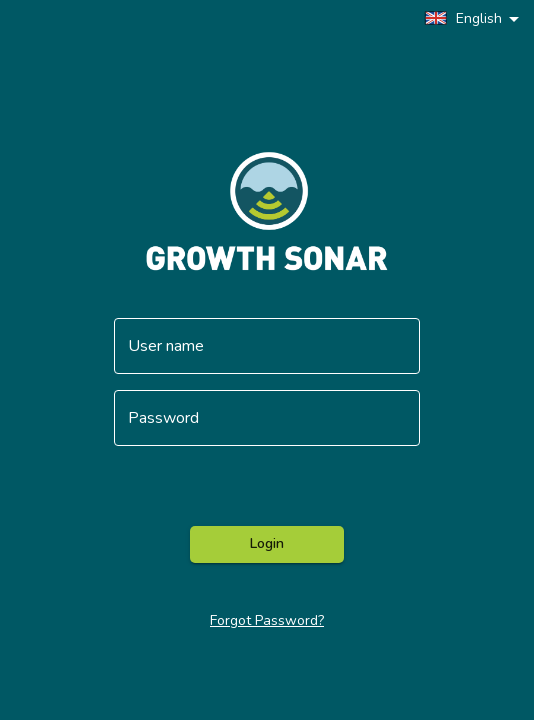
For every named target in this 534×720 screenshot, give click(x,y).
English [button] (463, 18)
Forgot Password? (267, 620)
